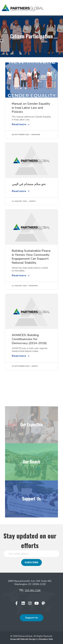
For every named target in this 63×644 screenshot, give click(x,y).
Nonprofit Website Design (23, 639)
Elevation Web (46, 639)
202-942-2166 (33, 590)
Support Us (32, 618)
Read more (19, 124)
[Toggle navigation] (55, 8)
